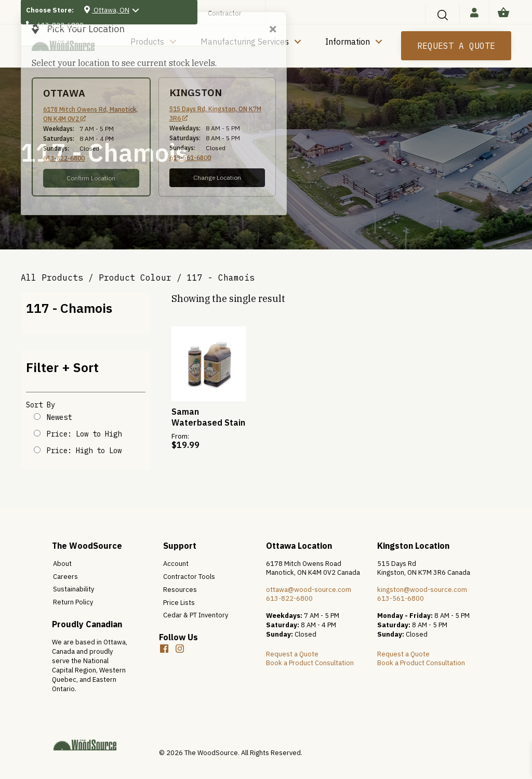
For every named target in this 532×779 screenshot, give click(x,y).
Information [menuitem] (348, 42)
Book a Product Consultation (310, 663)
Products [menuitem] (147, 42)
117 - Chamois (69, 308)
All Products (52, 278)
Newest (59, 417)
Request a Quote (292, 654)
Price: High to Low (84, 451)
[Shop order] (37, 417)
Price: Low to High (84, 434)
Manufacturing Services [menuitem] (245, 42)
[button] (443, 15)
